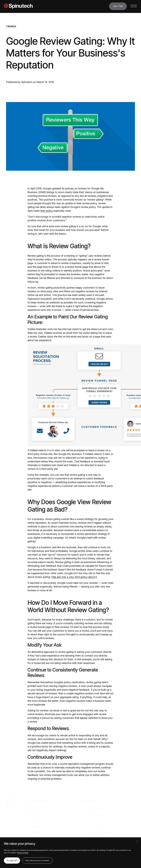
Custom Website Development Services (101, 808)
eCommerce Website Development (99, 832)
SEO (30, 814)
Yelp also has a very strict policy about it (74, 577)
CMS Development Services (96, 826)
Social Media (34, 832)
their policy (47, 211)
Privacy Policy (23, 853)
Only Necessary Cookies (37, 861)
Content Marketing (37, 826)
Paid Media (34, 820)
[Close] (138, 841)
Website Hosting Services (94, 814)
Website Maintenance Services (97, 820)
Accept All (12, 861)
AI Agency (33, 808)
